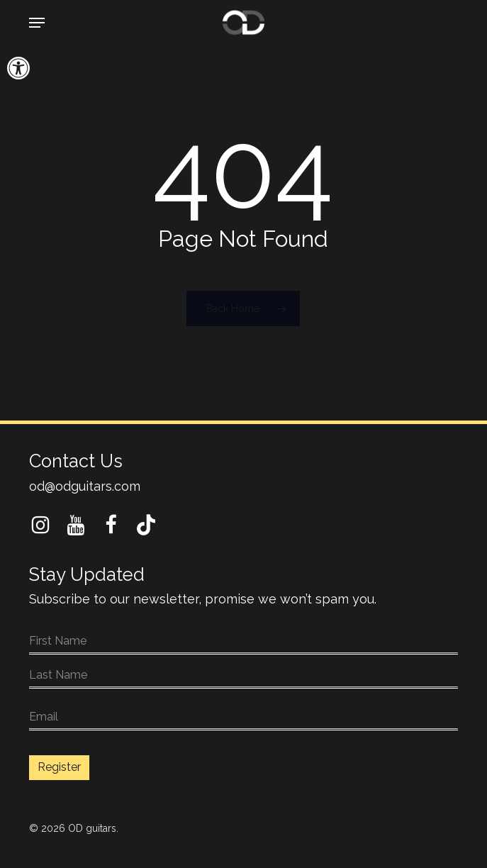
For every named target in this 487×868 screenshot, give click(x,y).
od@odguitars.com (85, 486)
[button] (18, 68)
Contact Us (76, 461)
